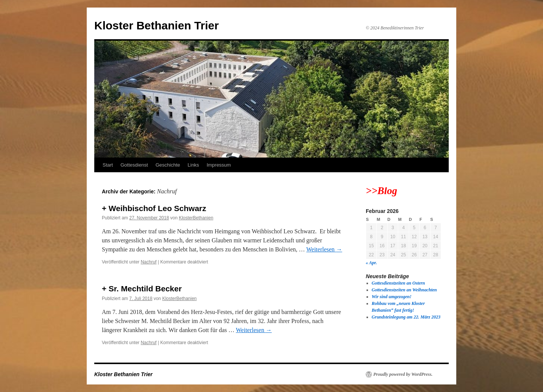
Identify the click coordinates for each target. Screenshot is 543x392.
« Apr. (371, 263)
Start (108, 165)
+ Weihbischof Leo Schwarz (154, 208)
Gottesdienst (134, 165)
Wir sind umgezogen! (392, 297)
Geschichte (168, 165)
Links (193, 165)
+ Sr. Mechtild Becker (142, 289)
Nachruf (149, 262)
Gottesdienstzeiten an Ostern (398, 283)
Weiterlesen (324, 249)
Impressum (219, 165)
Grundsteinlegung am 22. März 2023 (406, 317)
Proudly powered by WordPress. (403, 374)
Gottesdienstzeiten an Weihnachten (404, 290)
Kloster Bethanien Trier (156, 25)
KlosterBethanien (196, 218)
